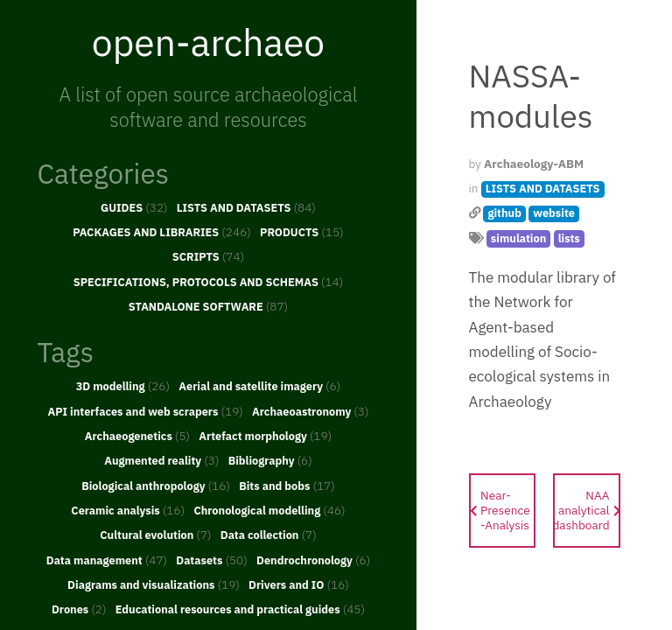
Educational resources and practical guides (240, 609)
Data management (107, 560)
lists (569, 238)
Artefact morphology (265, 436)
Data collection (269, 535)
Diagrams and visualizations (154, 584)
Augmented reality (161, 460)
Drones (79, 609)
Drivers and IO (299, 584)
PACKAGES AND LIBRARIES (162, 232)
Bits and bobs (287, 486)
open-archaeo (208, 42)
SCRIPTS (208, 256)
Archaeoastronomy (311, 411)
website (554, 213)
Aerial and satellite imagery (259, 386)
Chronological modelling (269, 510)
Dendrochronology (313, 560)
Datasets (212, 560)
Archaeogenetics (137, 436)
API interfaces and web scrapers (145, 411)
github (504, 213)
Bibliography (270, 460)
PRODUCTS (302, 232)
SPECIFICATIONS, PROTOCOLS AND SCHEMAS (209, 282)
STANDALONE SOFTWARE (208, 306)
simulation (518, 238)
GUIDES (134, 207)
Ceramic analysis (128, 510)
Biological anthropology (156, 486)
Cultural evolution (155, 535)
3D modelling (123, 386)
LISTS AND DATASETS (246, 207)
